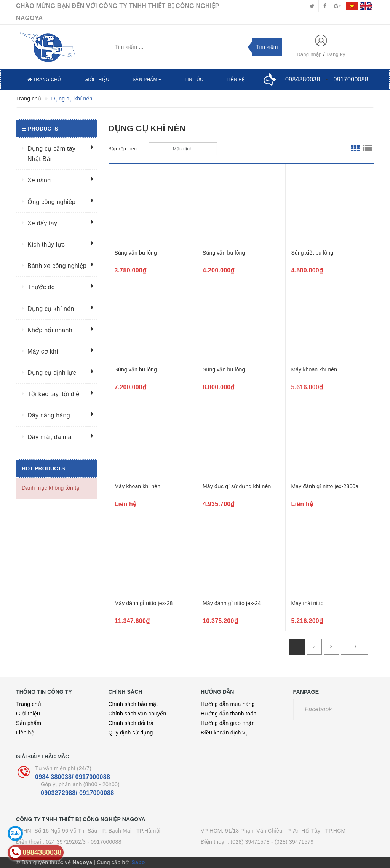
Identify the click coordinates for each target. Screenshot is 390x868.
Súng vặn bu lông (136, 253)
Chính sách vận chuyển (137, 714)
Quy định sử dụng (131, 733)
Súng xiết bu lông (312, 253)
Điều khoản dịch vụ (225, 733)
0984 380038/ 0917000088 (73, 777)
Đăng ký (336, 54)
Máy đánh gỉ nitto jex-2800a (325, 486)
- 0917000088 (104, 842)
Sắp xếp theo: (123, 149)
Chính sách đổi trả (131, 723)
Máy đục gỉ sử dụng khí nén (237, 486)
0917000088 (351, 79)
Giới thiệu (97, 80)
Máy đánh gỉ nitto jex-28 (144, 603)
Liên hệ (236, 80)
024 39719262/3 (66, 842)
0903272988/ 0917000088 (77, 793)
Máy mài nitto (308, 603)
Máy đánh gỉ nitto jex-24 (232, 603)
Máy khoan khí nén (314, 369)
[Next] (355, 647)
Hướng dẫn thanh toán (229, 714)
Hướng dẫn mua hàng (228, 704)
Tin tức (194, 80)
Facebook (319, 709)
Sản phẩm (147, 80)
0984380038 (303, 79)
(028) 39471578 (250, 842)
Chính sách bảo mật (133, 704)
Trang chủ (44, 80)
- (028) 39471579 (292, 842)
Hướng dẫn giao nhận (228, 723)
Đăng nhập (309, 54)
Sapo (138, 862)
